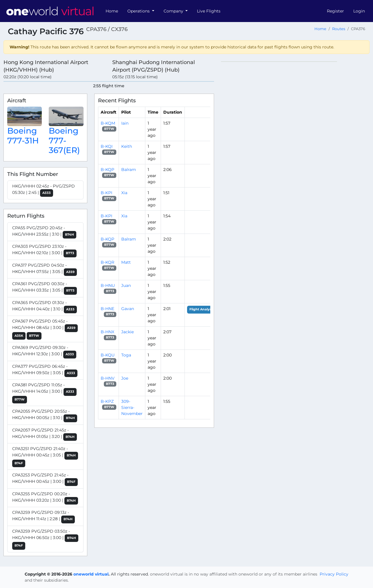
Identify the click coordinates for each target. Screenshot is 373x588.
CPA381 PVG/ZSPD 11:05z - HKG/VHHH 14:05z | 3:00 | (44, 393)
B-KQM (108, 123)
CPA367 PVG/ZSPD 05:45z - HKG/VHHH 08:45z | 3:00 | (45, 329)
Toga (126, 355)
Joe (125, 378)
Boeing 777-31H (23, 136)
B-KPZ (107, 401)
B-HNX (107, 332)
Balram (129, 170)
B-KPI (106, 193)
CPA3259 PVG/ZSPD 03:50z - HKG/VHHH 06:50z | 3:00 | (45, 539)
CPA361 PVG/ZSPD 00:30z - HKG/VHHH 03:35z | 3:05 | (45, 288)
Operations (139, 11)
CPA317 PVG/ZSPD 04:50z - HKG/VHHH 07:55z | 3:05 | (45, 269)
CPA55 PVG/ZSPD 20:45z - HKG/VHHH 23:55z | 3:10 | (44, 232)
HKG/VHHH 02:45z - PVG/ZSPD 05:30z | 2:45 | (44, 190)
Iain (125, 123)
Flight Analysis (202, 309)
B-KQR (107, 262)
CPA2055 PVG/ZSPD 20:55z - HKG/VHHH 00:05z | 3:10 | (45, 415)
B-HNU (108, 285)
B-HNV (108, 378)
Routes (339, 29)
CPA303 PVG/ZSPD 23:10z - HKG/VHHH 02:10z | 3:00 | (44, 251)
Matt (126, 262)
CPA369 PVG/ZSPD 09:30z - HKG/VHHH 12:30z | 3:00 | (44, 352)
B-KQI (107, 146)
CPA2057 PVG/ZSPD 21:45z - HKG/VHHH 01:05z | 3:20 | (45, 434)
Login (359, 11)
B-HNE (107, 309)
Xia (124, 193)
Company (174, 11)
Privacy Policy (334, 574)
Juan (126, 285)
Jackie (127, 332)
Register (335, 11)
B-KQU (108, 355)
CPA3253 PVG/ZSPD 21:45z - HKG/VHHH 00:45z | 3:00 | (45, 479)
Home (112, 11)
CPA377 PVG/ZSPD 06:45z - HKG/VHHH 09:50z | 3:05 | (45, 371)
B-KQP (107, 170)
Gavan (128, 309)
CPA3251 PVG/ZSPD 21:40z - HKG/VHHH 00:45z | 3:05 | (45, 457)
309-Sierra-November (132, 407)
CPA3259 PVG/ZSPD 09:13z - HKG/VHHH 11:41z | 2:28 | (44, 517)
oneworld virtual (91, 574)
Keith (127, 146)
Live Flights (209, 11)
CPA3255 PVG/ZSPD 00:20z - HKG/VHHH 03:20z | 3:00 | (45, 498)
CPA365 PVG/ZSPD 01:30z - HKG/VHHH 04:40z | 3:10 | (45, 307)
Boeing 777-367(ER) (64, 140)
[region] (295, 148)
